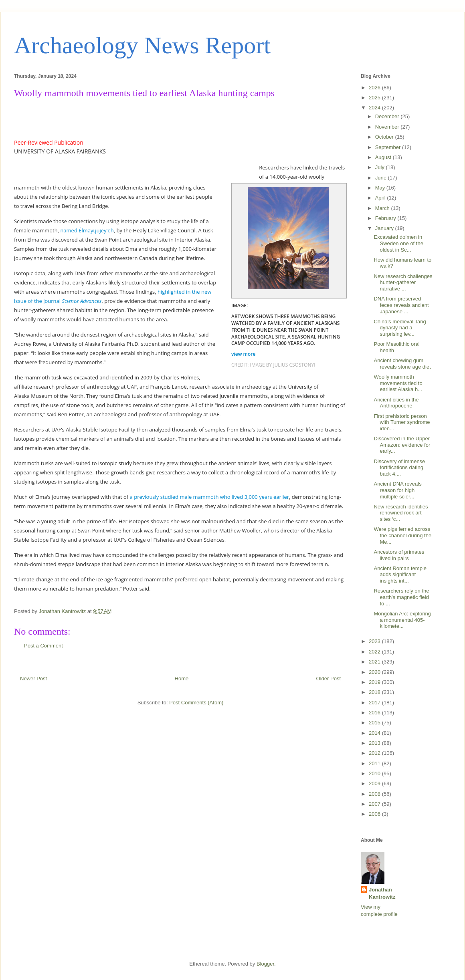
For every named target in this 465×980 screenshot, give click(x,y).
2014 (375, 733)
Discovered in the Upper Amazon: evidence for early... (402, 445)
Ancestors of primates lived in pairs (399, 555)
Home (182, 679)
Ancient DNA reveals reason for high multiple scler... (397, 490)
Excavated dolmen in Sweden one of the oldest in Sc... (398, 243)
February (386, 218)
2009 (375, 783)
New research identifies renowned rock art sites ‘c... (401, 513)
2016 (375, 713)
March (383, 208)
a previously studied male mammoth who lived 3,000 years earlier (209, 497)
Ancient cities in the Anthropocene (396, 403)
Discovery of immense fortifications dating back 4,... (399, 468)
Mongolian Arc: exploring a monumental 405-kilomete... (402, 620)
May (381, 188)
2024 (375, 108)
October (385, 137)
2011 (375, 763)
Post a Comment (43, 646)
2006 (375, 814)
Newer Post (33, 679)
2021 (375, 662)
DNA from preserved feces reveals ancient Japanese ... (401, 305)
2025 (375, 98)
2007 (375, 804)
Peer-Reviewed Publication (49, 142)
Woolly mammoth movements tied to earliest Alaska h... (398, 383)
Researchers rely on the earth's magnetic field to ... (401, 597)
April (381, 198)
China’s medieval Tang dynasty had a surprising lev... (400, 328)
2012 (375, 753)
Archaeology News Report (142, 45)
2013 (375, 743)
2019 (375, 682)
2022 (375, 652)
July (381, 167)
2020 (375, 672)
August (384, 157)
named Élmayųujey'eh (87, 230)
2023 (375, 641)
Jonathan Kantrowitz (382, 893)
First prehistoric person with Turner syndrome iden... (402, 422)
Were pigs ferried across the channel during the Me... (402, 535)
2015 (375, 723)
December (388, 116)
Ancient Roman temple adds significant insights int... (400, 575)
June (382, 178)
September (389, 147)
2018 (375, 692)
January (385, 228)
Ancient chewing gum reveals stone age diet (402, 364)
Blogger (265, 964)
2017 (375, 703)
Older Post (329, 679)
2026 (375, 88)
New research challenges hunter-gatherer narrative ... (403, 282)
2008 (375, 794)
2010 (375, 773)
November (388, 127)
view (244, 354)
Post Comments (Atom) (196, 703)
